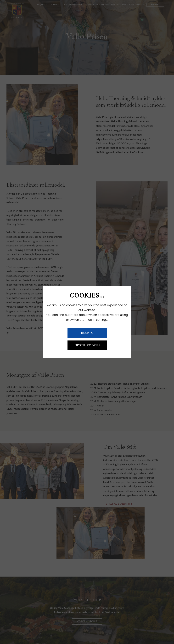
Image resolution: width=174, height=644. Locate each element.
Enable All (87, 333)
